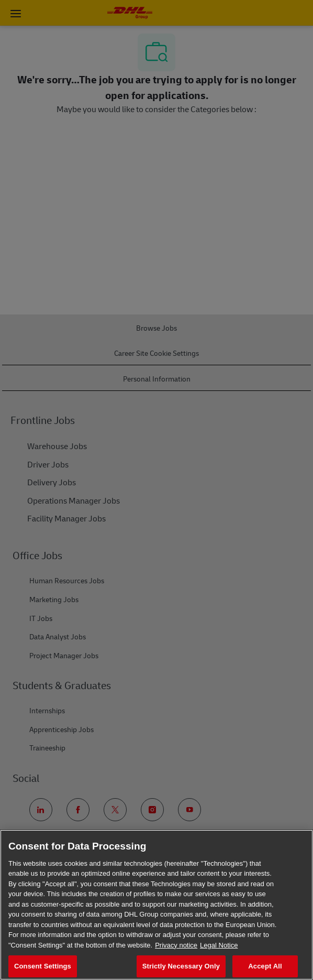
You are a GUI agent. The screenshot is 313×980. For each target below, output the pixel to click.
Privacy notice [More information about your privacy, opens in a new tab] (176, 945)
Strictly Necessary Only (181, 966)
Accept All (265, 966)
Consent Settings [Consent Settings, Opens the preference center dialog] (43, 966)
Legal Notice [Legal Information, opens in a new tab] (219, 945)
